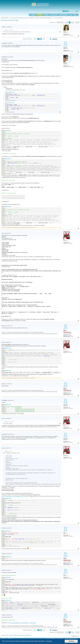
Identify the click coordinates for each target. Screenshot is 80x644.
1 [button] (63, 22)
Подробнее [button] (49, 641)
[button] (59, 22)
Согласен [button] (71, 641)
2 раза (72, 337)
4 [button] (66, 22)
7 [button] (71, 22)
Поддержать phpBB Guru (27, 39)
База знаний (54, 15)
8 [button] (73, 22)
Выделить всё (11, 92)
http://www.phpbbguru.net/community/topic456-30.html (14, 496)
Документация (63, 15)
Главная (33, 15)
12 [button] (76, 22)
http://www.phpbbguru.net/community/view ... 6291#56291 (23, 623)
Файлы (46, 15)
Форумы (40, 15)
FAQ (71, 15)
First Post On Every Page (10, 20)
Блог (75, 15)
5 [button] (68, 22)
